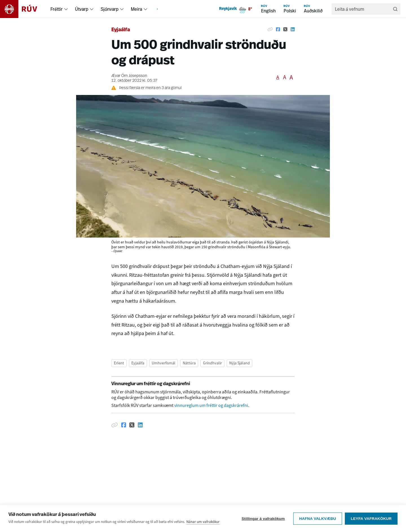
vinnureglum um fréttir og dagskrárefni (211, 405)
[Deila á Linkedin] (293, 29)
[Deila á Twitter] (285, 29)
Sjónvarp (110, 9)
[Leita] (395, 9)
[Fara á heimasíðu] (24, 9)
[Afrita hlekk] (270, 29)
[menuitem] (66, 9)
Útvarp (82, 9)
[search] (363, 9)
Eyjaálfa (121, 30)
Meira (136, 9)
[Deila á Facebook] (278, 29)
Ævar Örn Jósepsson (129, 76)
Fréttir (57, 9)
